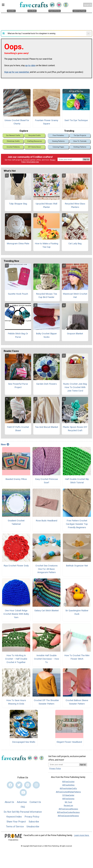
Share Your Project (16, 822)
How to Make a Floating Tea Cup (46, 245)
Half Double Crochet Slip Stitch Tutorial (77, 481)
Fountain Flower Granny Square (47, 122)
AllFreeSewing (68, 799)
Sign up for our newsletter (17, 72)
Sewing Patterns (58, 141)
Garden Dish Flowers (46, 384)
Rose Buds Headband (46, 521)
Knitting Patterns (80, 147)
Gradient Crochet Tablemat (16, 522)
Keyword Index (14, 817)
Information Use (33, 162)
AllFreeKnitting (68, 785)
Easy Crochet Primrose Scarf (46, 481)
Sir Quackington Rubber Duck (77, 612)
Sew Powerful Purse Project (18, 386)
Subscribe (34, 822)
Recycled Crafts (35, 135)
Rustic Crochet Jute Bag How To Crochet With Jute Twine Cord (75, 387)
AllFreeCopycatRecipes (68, 809)
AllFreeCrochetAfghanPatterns (68, 792)
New (5, 444)
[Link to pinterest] (28, 785)
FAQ (23, 807)
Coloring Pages (58, 147)
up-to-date (30, 65)
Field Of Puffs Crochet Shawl (18, 429)
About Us (9, 802)
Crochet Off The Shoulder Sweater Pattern (46, 702)
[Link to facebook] (10, 785)
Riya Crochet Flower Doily (16, 566)
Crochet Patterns (13, 147)
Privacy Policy (32, 817)
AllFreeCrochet (68, 782)
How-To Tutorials (80, 141)
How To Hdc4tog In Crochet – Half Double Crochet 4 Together (16, 659)
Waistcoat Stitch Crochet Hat (75, 296)
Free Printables (58, 135)
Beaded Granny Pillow (16, 479)
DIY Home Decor (35, 147)
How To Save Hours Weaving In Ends (16, 702)
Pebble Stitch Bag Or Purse (18, 335)
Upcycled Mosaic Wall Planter (46, 205)
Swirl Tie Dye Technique (76, 120)
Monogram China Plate (18, 244)
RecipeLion (68, 806)
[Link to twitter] (19, 785)
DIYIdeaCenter (68, 795)
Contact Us (35, 802)
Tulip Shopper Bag (18, 204)
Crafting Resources (35, 141)
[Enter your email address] (64, 764)
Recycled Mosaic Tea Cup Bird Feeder (46, 296)
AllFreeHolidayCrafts (68, 788)
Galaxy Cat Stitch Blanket (46, 611)
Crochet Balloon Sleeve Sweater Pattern (77, 702)
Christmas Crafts (13, 141)
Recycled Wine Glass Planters (75, 205)
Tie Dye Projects (80, 135)
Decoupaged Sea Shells (24, 742)
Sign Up (86, 159)
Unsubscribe (33, 827)
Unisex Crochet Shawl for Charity (17, 122)
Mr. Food (68, 802)
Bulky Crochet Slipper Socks (46, 335)
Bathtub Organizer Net (77, 566)
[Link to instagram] (36, 785)
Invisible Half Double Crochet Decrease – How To (46, 659)
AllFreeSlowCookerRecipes (68, 812)
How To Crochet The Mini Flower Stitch (77, 657)
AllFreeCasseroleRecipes (68, 816)
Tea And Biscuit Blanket (46, 427)
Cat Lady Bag (75, 244)
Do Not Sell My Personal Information (23, 812)
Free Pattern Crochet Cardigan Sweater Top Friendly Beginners (77, 524)
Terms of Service (15, 827)
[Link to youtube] (23, 793)
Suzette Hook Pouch (18, 294)
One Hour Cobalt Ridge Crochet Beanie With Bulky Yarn (16, 614)
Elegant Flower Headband (69, 742)
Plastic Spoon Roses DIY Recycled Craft (75, 429)
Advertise (22, 802)
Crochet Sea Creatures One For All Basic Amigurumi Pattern (46, 569)
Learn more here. (82, 835)
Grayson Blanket (75, 334)
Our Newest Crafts (13, 135)
